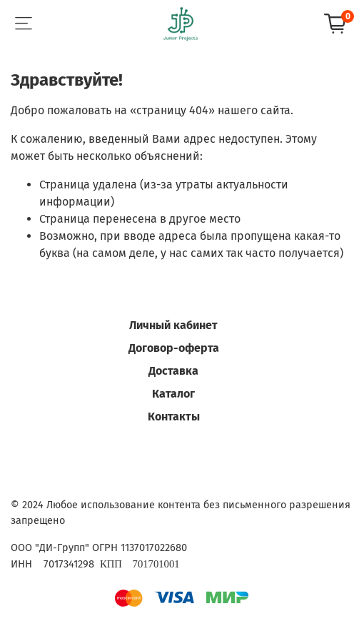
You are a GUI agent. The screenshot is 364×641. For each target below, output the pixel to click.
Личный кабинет (173, 325)
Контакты (174, 417)
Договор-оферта (174, 348)
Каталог (173, 394)
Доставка (173, 371)
